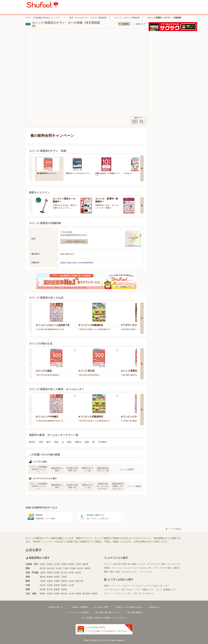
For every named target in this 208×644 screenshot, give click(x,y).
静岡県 (50, 577)
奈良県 (71, 581)
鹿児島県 (86, 594)
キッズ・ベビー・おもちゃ (136, 568)
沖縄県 (94, 594)
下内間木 (102, 442)
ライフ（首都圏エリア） (167, 590)
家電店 (107, 568)
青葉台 (78, 442)
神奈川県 (51, 568)
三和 (135, 593)
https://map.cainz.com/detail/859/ (77, 263)
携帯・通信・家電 (112, 572)
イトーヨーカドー (112, 590)
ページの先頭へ (174, 529)
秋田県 (71, 564)
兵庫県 (50, 581)
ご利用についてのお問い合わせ (129, 607)
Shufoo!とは (154, 607)
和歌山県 (79, 581)
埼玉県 (59, 568)
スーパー (108, 564)
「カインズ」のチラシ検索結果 (126, 18)
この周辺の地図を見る (74, 242)
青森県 (50, 564)
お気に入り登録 (75, 350)
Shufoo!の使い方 (56, 607)
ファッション (117, 568)
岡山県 (43, 585)
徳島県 (43, 589)
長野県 (50, 573)
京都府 (57, 581)
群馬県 (87, 568)
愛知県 (43, 577)
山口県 (71, 585)
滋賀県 (64, 581)
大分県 (71, 594)
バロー (129, 593)
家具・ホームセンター (171, 564)
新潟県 (57, 573)
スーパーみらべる (155, 586)
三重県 (64, 577)
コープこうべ (119, 593)
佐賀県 (50, 594)
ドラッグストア (153, 564)
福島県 (85, 564)
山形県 (78, 564)
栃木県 (80, 568)
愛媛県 (57, 589)
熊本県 (64, 594)
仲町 (41, 442)
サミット (108, 593)
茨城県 (73, 568)
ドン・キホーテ (124, 586)
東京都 (43, 568)
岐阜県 (57, 577)
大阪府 (43, 581)
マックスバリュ (139, 586)
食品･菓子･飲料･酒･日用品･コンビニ (129, 564)
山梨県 (43, 573)
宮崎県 (78, 594)
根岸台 (32, 442)
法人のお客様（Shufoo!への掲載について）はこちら (104, 618)
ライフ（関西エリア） (145, 590)
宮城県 (64, 564)
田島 (69, 442)
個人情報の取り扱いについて (108, 612)
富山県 (64, 573)
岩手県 (57, 564)
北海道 (43, 564)
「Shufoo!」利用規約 (79, 607)
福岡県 (43, 594)
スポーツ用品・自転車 (169, 568)
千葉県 (66, 568)
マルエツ (130, 590)
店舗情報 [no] (124, 24)
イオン (167, 586)
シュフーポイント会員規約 (77, 612)
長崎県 (57, 594)
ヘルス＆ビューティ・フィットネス (136, 572)
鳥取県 (57, 585)
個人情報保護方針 (135, 612)
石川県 (71, 573)
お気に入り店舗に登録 (139, 24)
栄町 (87, 442)
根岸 (49, 442)
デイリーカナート (146, 593)
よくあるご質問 (101, 607)
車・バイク (154, 568)
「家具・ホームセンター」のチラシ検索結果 (87, 18)
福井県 (78, 573)
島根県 (64, 585)
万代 (123, 590)
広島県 (50, 585)
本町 (56, 442)
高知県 (64, 589)
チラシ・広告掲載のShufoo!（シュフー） (43, 18)
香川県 (50, 589)
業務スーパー (110, 586)
